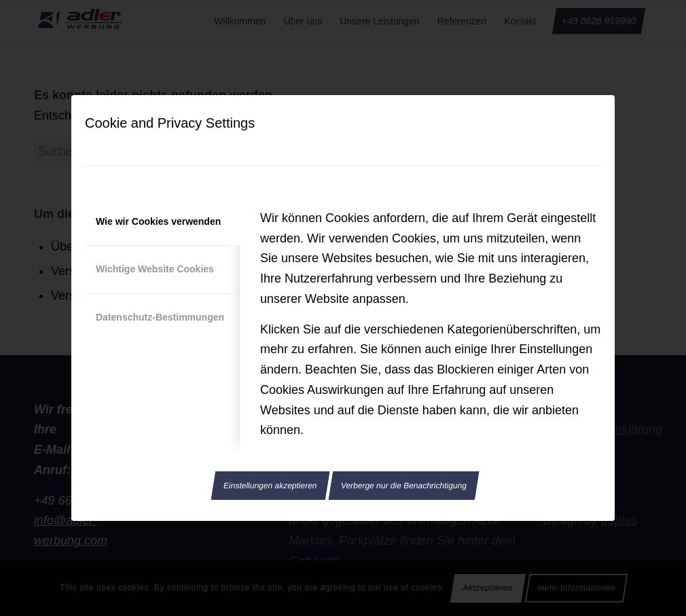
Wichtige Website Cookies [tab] (155, 269)
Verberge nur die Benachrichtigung (404, 486)
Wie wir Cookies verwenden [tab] (158, 221)
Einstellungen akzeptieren (270, 486)
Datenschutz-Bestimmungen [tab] (160, 317)
